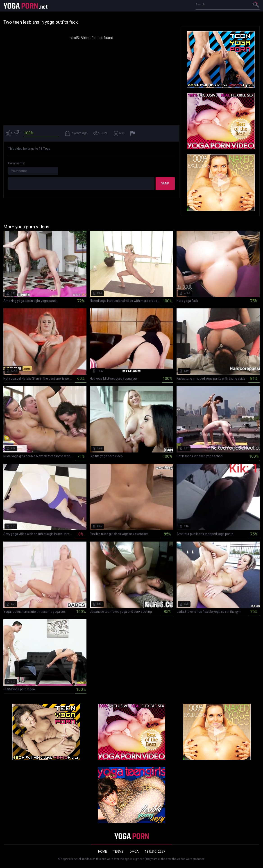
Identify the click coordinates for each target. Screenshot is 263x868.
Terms (118, 852)
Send (165, 183)
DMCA (134, 852)
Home (103, 852)
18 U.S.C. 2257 (155, 852)
